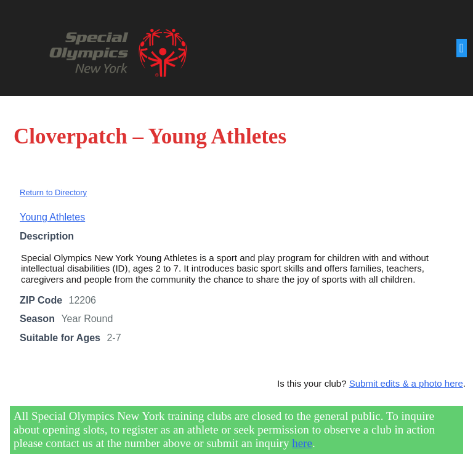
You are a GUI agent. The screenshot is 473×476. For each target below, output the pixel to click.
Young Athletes (52, 217)
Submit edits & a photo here (406, 383)
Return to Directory (53, 192)
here (302, 443)
